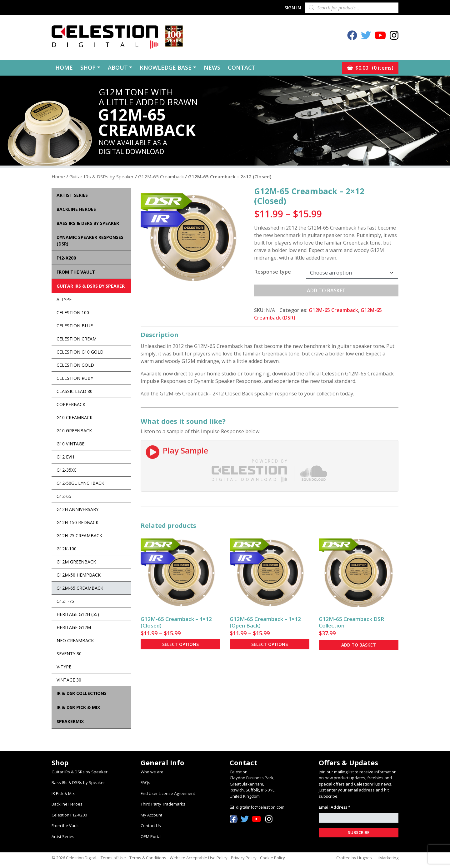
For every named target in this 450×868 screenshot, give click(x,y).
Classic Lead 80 (75, 391)
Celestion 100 (73, 312)
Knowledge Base (166, 67)
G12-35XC (67, 470)
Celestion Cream (77, 339)
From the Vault (65, 826)
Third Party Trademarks (163, 804)
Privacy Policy (244, 858)
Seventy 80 (69, 654)
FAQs (145, 782)
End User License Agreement (168, 793)
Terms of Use (113, 858)
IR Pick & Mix (63, 793)
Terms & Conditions (148, 858)
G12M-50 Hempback (79, 575)
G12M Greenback (76, 562)
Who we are (152, 772)
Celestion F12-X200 (69, 815)
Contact (242, 67)
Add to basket (326, 290)
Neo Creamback (75, 640)
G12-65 (64, 496)
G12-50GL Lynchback (80, 483)
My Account (151, 815)
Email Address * (335, 807)
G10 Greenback (74, 431)
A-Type (64, 299)
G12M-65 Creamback (161, 176)
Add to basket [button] (359, 645)
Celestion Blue (75, 326)
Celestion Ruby (75, 378)
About (118, 67)
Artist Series (63, 836)
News (212, 67)
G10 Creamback (75, 417)
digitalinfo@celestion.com (260, 807)
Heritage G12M (74, 627)
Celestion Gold (75, 365)
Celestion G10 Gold (80, 352)
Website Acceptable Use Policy (199, 858)
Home (64, 67)
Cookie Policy (272, 858)
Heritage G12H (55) (78, 614)
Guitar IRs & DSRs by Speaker (102, 176)
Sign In (293, 7)
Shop (88, 67)
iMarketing (388, 858)
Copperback (71, 404)
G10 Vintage (70, 444)
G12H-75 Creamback (79, 536)
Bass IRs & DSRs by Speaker (78, 782)
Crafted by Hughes (354, 858)
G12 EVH (65, 457)
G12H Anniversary (77, 509)
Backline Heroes (67, 804)
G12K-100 (67, 549)
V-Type (64, 667)
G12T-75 (65, 601)
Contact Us (151, 826)
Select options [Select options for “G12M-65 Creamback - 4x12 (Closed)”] (180, 644)
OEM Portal (151, 836)
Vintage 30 (69, 680)
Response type (273, 272)
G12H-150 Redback (77, 522)
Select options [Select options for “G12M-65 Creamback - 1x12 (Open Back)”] (270, 644)
